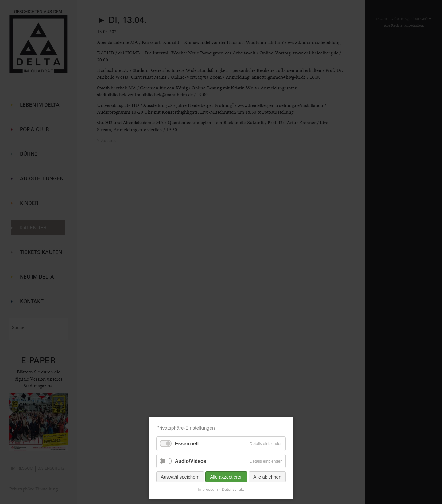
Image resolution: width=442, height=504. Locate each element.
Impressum (208, 489)
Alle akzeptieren (226, 477)
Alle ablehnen (267, 477)
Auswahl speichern (180, 477)
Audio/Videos (191, 461)
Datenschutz (233, 489)
